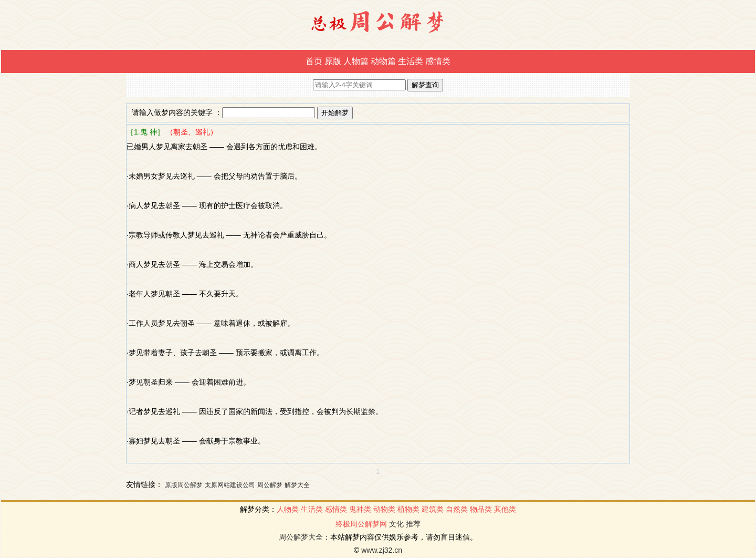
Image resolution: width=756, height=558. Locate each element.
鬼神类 (360, 509)
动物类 (384, 509)
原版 (333, 61)
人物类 (288, 509)
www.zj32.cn (382, 550)
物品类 (481, 509)
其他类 (505, 509)
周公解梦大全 (301, 537)
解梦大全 (297, 485)
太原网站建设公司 (230, 485)
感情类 (438, 61)
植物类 (408, 509)
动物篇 (383, 61)
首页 (314, 61)
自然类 (457, 509)
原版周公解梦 (184, 485)
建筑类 (433, 509)
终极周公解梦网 (361, 524)
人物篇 (356, 61)
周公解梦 (270, 485)
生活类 (411, 61)
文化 (396, 524)
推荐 (413, 524)
